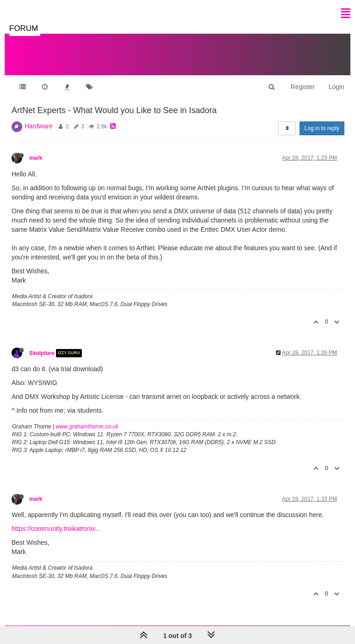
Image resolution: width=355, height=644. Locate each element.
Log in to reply (322, 128)
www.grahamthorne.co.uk (87, 427)
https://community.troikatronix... (56, 529)
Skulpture (42, 353)
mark (36, 158)
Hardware (39, 126)
